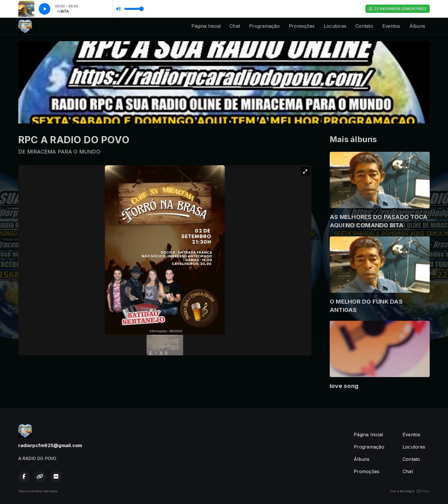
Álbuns (417, 26)
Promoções (302, 26)
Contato (364, 26)
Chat (235, 26)
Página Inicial (206, 26)
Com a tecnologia (410, 491)
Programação (264, 26)
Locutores (335, 26)
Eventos (391, 26)
